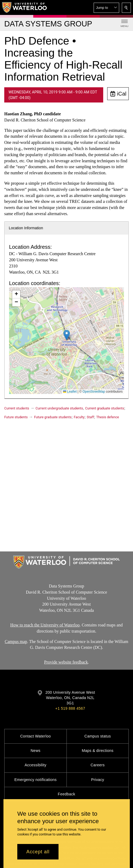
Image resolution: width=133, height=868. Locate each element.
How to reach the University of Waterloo (45, 625)
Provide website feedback (66, 662)
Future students (16, 417)
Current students (17, 408)
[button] (106, 8)
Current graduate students (105, 408)
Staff (90, 417)
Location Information (26, 228)
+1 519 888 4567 (70, 708)
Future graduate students (53, 417)
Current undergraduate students (59, 408)
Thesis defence (108, 417)
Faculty (79, 417)
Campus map (16, 641)
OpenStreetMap (94, 392)
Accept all (38, 852)
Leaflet (70, 392)
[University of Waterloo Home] (25, 7)
